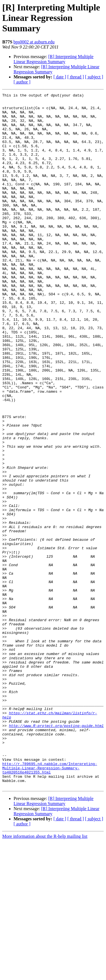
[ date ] (60, 77)
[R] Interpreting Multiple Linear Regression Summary (54, 59)
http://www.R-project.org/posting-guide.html (56, 852)
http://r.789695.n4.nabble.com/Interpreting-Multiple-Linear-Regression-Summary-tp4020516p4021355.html (50, 903)
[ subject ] (94, 77)
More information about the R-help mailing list (45, 975)
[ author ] (22, 82)
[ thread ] (76, 77)
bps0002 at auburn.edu (34, 42)
